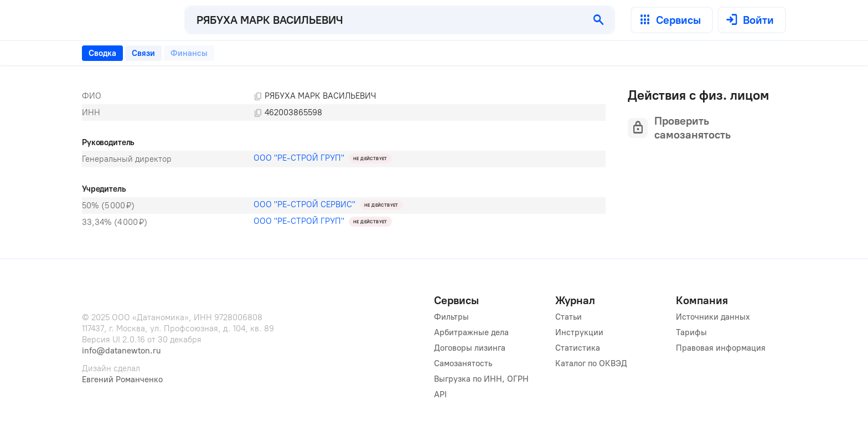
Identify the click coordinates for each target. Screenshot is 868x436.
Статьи (569, 317)
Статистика (578, 348)
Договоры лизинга (470, 348)
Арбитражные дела (471, 332)
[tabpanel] (344, 159)
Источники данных (713, 317)
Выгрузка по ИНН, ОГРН (481, 379)
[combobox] (384, 20)
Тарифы (691, 332)
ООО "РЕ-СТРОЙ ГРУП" (299, 158)
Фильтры (451, 317)
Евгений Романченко (122, 379)
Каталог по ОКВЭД (591, 363)
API (440, 394)
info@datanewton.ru (121, 351)
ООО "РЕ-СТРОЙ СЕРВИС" (304, 204)
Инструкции (579, 332)
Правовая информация (721, 348)
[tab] (102, 53)
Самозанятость (463, 363)
